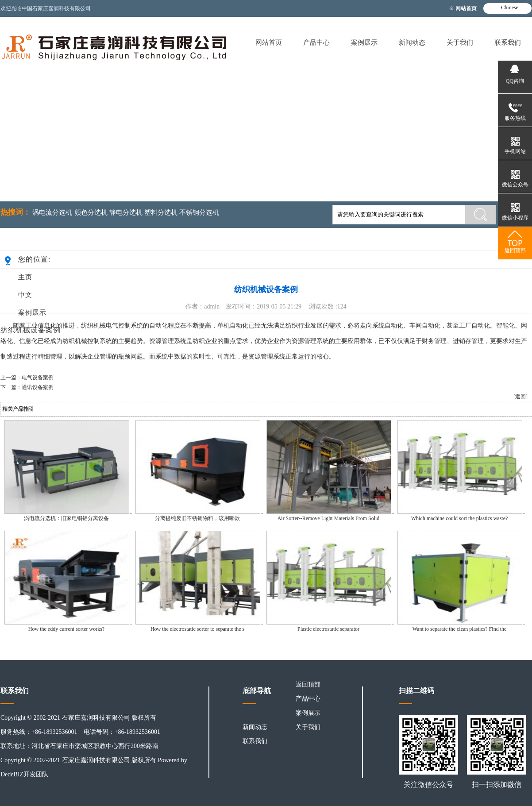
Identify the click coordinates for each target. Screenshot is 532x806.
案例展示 (364, 42)
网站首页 (467, 8)
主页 (25, 277)
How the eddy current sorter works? (66, 629)
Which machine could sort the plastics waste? (460, 518)
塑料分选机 (161, 212)
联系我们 (508, 42)
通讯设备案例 (38, 387)
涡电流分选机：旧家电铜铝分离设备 (66, 518)
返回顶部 (308, 685)
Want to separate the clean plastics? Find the (460, 629)
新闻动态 (412, 42)
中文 (25, 295)
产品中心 (316, 42)
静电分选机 (126, 212)
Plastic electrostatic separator (328, 629)
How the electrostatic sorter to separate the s (197, 629)
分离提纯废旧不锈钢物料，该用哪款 (197, 518)
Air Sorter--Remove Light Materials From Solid (329, 518)
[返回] (520, 397)
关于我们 (460, 42)
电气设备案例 (38, 378)
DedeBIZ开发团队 (24, 774)
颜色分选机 (91, 212)
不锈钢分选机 (199, 212)
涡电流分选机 (52, 212)
